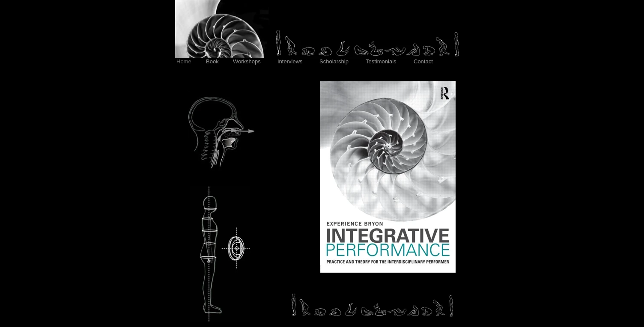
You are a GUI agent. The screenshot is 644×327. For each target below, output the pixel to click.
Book (213, 61)
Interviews (291, 61)
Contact (424, 61)
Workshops (247, 61)
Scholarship (335, 61)
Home (185, 61)
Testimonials (382, 61)
